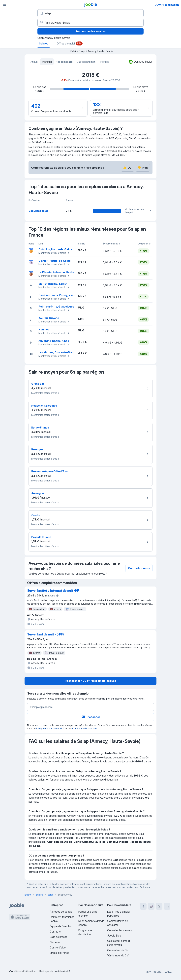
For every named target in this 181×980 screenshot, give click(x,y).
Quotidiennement (87, 62)
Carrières (55, 942)
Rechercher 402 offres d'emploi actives (90, 681)
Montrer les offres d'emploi (138, 211)
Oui (128, 168)
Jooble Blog (114, 936)
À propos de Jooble (61, 912)
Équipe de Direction (61, 926)
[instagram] (151, 906)
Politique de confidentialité (50, 728)
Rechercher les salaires (90, 31)
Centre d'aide (58, 947)
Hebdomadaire (64, 62)
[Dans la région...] (90, 23)
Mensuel (47, 62)
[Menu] (5, 5)
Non (143, 168)
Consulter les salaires (120, 930)
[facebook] (143, 906)
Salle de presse (59, 937)
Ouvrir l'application (167, 5)
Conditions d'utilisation (84, 728)
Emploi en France (60, 953)
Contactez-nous (139, 568)
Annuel (34, 62)
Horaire (105, 62)
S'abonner (91, 717)
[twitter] (159, 906)
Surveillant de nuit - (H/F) (45, 634)
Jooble (168, 972)
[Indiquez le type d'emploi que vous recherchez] (90, 13)
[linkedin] (167, 906)
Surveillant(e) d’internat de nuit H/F (53, 591)
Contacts (55, 932)
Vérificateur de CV (118, 955)
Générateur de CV (118, 950)
